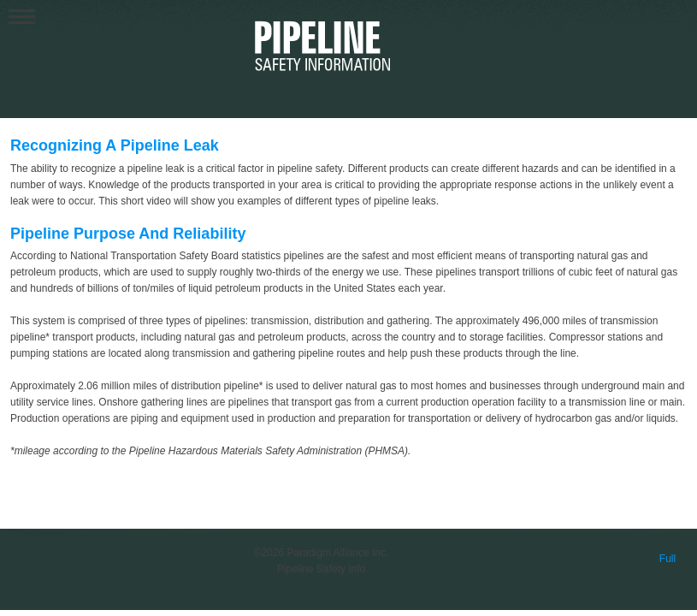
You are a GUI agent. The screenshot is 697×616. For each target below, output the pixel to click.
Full (667, 559)
